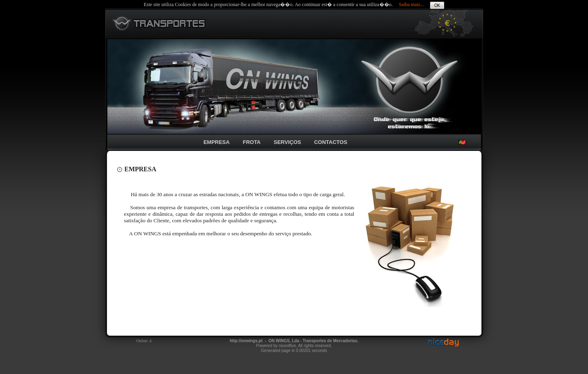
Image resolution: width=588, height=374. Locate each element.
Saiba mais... (411, 4)
